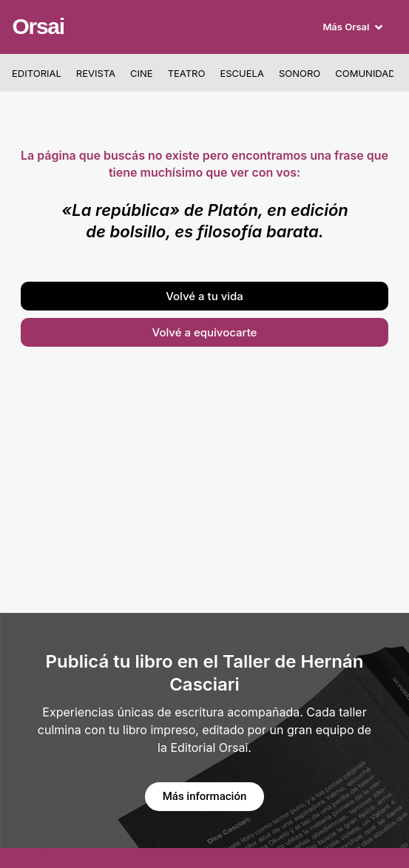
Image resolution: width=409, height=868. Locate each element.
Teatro (187, 73)
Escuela (241, 73)
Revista (96, 73)
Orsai (38, 26)
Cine (142, 73)
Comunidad (365, 73)
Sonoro (300, 73)
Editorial (37, 73)
